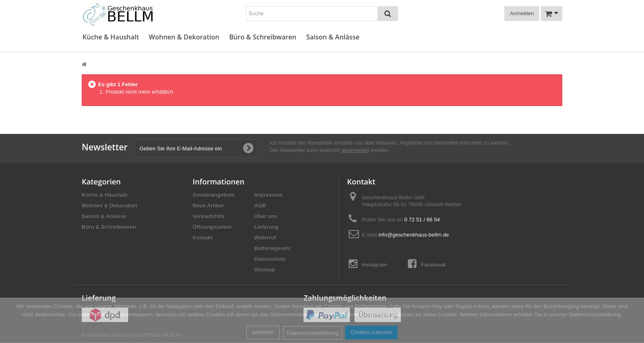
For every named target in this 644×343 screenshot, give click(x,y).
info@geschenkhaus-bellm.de (413, 235)
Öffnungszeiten (212, 227)
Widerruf (265, 238)
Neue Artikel (208, 206)
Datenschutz (270, 259)
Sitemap (265, 270)
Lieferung (266, 227)
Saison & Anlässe (333, 37)
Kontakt (202, 238)
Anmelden (522, 13)
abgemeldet (355, 150)
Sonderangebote (214, 195)
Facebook (427, 264)
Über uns (266, 216)
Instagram (368, 264)
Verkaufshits (208, 216)
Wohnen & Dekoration (184, 37)
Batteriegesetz (273, 248)
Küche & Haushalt (111, 37)
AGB (260, 206)
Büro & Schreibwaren (263, 37)
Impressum (268, 195)
